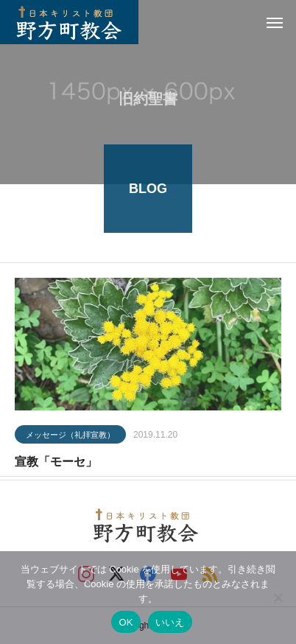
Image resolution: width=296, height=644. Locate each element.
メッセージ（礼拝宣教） (70, 435)
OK (126, 622)
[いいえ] (278, 598)
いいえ (170, 622)
